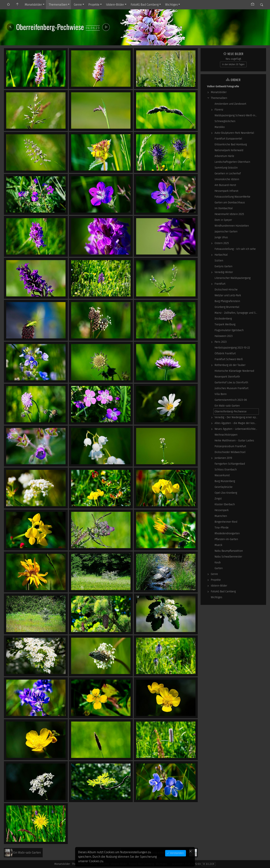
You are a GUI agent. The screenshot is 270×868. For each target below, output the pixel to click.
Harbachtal (221, 255)
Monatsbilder (33, 5)
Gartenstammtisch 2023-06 (231, 400)
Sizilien (219, 261)
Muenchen (221, 516)
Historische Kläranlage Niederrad (234, 371)
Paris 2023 (221, 342)
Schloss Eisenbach (226, 470)
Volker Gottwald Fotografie (223, 86)
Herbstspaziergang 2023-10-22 (232, 348)
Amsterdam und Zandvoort (230, 104)
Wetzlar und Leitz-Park (228, 295)
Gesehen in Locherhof (228, 174)
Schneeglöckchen (225, 121)
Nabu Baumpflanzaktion (229, 551)
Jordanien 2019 (223, 458)
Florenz (219, 110)
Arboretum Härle (224, 156)
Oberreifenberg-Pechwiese (231, 412)
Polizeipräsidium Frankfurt (230, 446)
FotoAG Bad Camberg (145, 5)
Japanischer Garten (226, 232)
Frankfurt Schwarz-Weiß (229, 359)
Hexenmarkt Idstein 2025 (229, 214)
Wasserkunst (222, 475)
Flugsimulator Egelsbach (229, 330)
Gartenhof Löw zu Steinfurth (231, 383)
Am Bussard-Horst (225, 185)
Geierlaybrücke (224, 487)
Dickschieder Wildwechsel (230, 452)
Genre (78, 5)
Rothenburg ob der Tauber (230, 365)
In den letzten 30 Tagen (233, 64)
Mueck (218, 545)
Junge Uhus (221, 237)
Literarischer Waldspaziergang (233, 278)
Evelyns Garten (223, 266)
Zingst (218, 499)
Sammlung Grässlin (226, 168)
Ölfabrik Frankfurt (225, 353)
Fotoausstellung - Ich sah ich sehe (235, 249)
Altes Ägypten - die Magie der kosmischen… (237, 423)
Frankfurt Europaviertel (228, 139)
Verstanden (176, 853)
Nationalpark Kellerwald (229, 150)
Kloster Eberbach (225, 504)
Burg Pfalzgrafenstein (227, 301)
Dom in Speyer (223, 220)
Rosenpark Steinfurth (227, 377)
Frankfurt (220, 284)
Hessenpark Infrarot (226, 191)
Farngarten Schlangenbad (230, 464)
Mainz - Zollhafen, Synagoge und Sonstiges (237, 313)
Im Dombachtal (224, 208)
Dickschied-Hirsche (226, 290)
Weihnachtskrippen (226, 435)
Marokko (220, 127)
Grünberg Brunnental (227, 307)
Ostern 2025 (222, 243)
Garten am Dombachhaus (230, 203)
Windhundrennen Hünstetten (232, 226)
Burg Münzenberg (225, 481)
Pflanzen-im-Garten (226, 539)
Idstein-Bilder (115, 5)
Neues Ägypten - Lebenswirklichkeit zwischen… (237, 429)
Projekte (94, 5)
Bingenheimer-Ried (226, 522)
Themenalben (58, 5)
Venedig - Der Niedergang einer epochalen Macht (237, 417)
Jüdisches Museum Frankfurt (232, 388)
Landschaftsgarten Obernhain (232, 162)
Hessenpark (222, 510)
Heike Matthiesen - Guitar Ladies (234, 441)
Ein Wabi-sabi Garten (227, 406)
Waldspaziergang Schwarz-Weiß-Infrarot (237, 115)
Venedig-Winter (224, 272)
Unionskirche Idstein (227, 179)
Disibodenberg (223, 319)
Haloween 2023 (224, 336)
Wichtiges (171, 5)
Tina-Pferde (222, 528)
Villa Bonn (221, 394)
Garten (219, 568)
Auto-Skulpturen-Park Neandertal (234, 133)
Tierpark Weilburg (225, 324)
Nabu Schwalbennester (228, 557)
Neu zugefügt (233, 59)
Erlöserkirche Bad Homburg (231, 144)
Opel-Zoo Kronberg (226, 493)
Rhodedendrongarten (227, 533)
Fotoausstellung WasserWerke (232, 197)
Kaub (218, 562)
